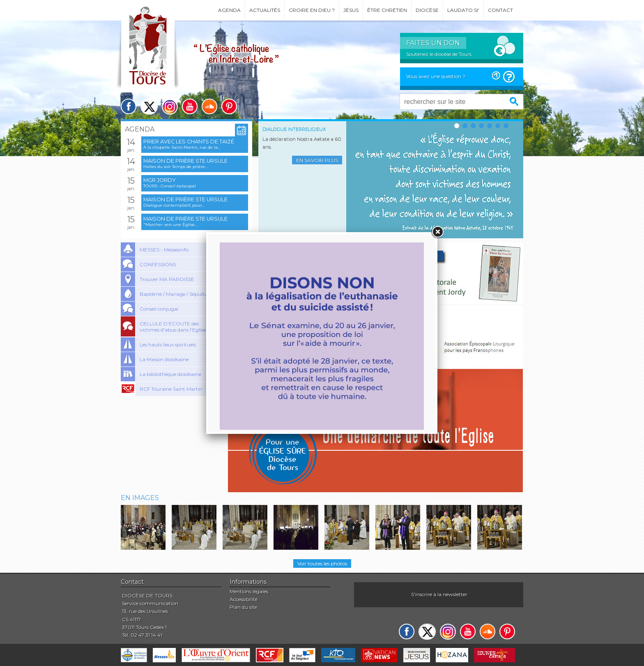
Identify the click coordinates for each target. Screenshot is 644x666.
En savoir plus (317, 160)
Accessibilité (244, 599)
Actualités (265, 10)
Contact (500, 10)
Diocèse (427, 10)
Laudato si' (463, 10)
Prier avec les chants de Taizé (189, 142)
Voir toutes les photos (322, 563)
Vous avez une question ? (436, 76)
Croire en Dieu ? (312, 10)
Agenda (229, 10)
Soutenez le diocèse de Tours (439, 54)
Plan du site (243, 607)
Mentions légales (249, 591)
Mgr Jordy (160, 180)
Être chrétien (387, 10)
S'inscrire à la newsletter (439, 594)
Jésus (351, 10)
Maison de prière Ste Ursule (185, 161)
